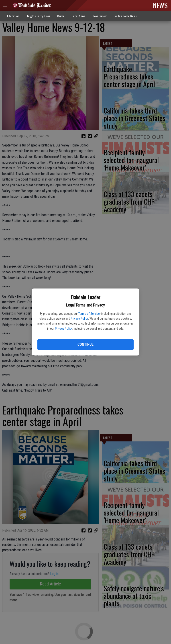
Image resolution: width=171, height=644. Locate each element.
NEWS (160, 5)
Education (13, 16)
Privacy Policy (79, 319)
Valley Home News (126, 16)
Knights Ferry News (38, 16)
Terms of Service (89, 314)
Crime (61, 16)
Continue (85, 344)
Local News (78, 16)
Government (100, 16)
